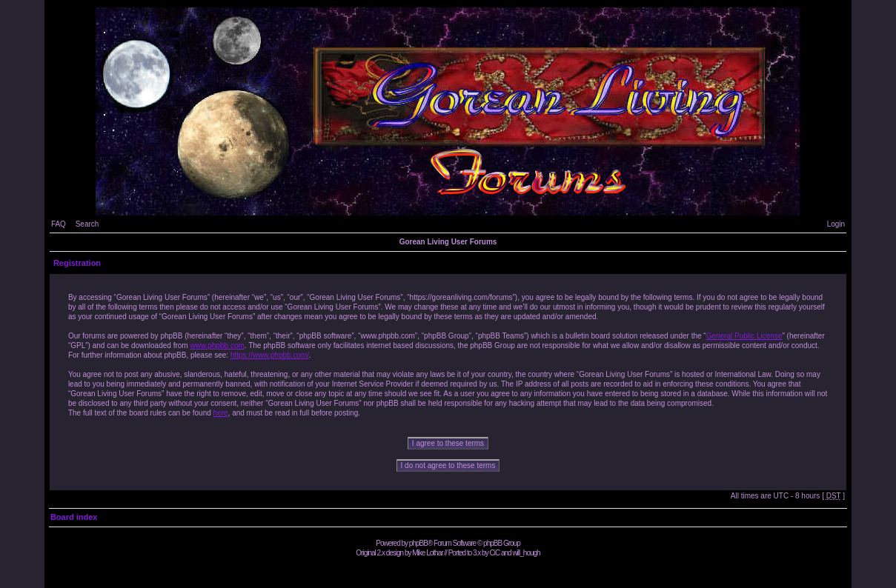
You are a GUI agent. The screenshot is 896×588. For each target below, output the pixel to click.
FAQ (59, 224)
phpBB (418, 543)
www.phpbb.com (217, 345)
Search (87, 224)
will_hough (526, 553)
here (221, 413)
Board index (74, 517)
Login (836, 224)
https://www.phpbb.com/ (270, 355)
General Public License (744, 336)
